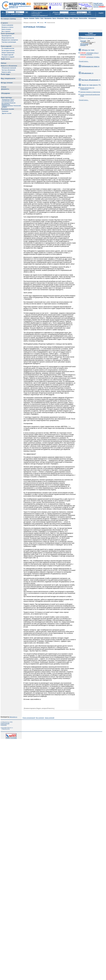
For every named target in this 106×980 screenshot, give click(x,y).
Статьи (41, 23)
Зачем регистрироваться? (40, 16)
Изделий (83, 41)
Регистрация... (37, 14)
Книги (71, 18)
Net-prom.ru (13, 717)
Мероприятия (48, 18)
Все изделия (40, 718)
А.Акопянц (4, 725)
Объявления (60, 18)
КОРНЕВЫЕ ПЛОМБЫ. (93, 57)
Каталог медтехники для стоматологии (87, 88)
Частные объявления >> (91, 80)
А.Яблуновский (5, 723)
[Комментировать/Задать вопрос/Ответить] (39, 708)
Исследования (92, 18)
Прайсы (37, 18)
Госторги (76, 18)
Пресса (54, 18)
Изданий (83, 45)
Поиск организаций (29, 718)
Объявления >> (87, 73)
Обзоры (67, 18)
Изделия (26, 18)
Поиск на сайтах (83, 18)
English (101, 13)
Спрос (42, 18)
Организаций (84, 44)
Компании (32, 18)
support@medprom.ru (7, 728)
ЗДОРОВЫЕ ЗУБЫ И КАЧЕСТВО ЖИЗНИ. (89, 54)
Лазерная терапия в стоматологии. (90, 92)
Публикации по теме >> (90, 66)
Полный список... (84, 61)
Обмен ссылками (11, 737)
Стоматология (51, 23)
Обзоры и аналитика (30, 23)
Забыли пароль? (37, 12)
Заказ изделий (49, 718)
